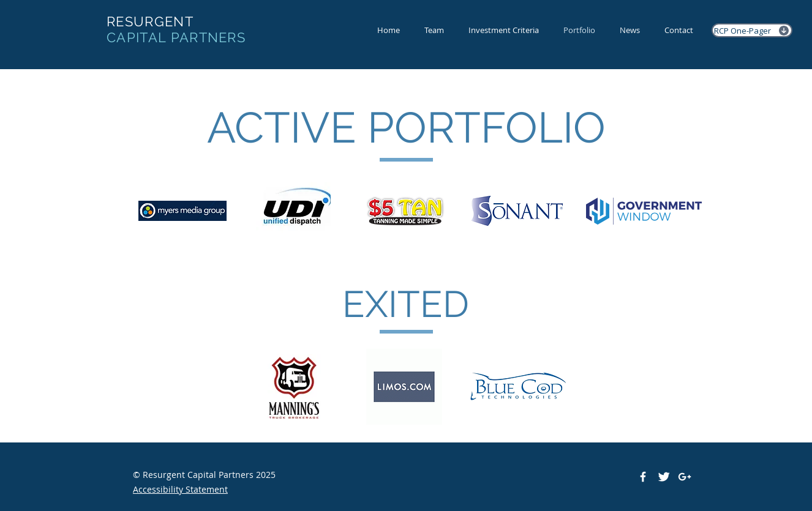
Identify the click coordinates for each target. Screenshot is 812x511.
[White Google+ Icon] (685, 477)
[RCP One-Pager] (752, 30)
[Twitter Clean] (664, 477)
